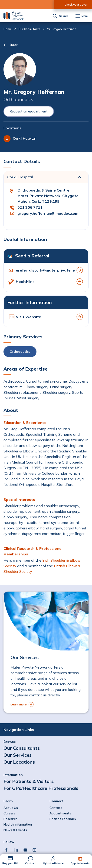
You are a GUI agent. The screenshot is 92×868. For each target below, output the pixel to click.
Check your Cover (76, 5)
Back (14, 45)
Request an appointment (29, 111)
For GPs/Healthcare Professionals (41, 788)
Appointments (80, 863)
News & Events (15, 830)
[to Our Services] (46, 652)
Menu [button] (85, 16)
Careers (9, 813)
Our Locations (19, 762)
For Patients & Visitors (29, 781)
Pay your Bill (10, 863)
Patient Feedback (63, 819)
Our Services (18, 755)
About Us (11, 808)
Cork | (20, 177)
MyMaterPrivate (53, 863)
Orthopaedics (20, 352)
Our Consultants (29, 29)
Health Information (18, 824)
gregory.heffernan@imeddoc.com (48, 213)
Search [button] (64, 16)
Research (10, 819)
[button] (46, 353)
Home (8, 29)
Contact (31, 863)
